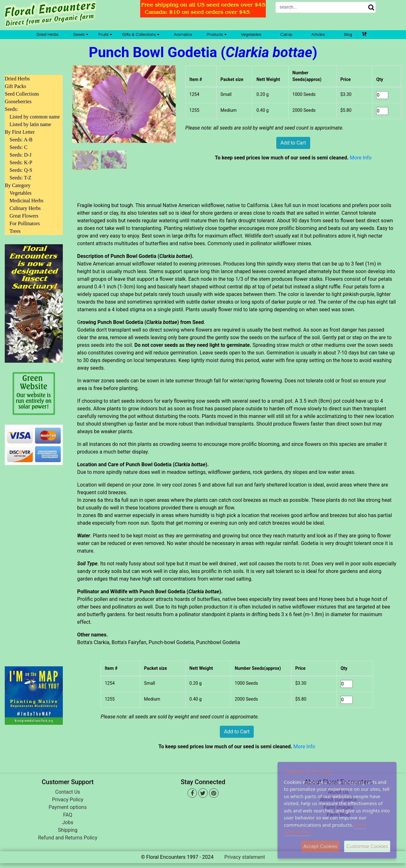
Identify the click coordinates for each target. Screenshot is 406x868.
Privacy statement (245, 857)
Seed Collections (22, 94)
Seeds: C (18, 147)
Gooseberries (18, 101)
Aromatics (183, 34)
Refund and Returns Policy (68, 838)
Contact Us (68, 792)
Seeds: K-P (21, 162)
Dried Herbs (47, 34)
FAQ (68, 815)
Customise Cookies (367, 846)
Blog (348, 34)
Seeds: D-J (20, 155)
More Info (361, 158)
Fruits (105, 34)
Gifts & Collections (141, 34)
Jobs (68, 822)
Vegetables (251, 34)
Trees (15, 231)
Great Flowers (24, 216)
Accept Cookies (321, 846)
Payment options (68, 807)
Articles (318, 34)
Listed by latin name (30, 124)
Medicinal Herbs (26, 201)
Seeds (80, 34)
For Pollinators (25, 223)
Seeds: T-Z (20, 178)
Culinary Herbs (25, 208)
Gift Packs (15, 86)
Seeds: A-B (21, 140)
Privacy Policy (68, 800)
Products (217, 34)
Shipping (68, 830)
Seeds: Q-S (21, 170)
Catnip (286, 34)
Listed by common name (35, 117)
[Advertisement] (34, 562)
